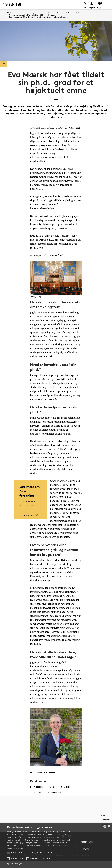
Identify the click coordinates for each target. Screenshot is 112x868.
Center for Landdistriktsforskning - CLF (26, 15)
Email (37, 795)
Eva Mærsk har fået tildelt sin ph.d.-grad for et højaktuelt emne (39, 17)
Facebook (36, 787)
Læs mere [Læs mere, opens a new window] (20, 848)
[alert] (56, 845)
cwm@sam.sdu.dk (62, 128)
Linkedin (65, 787)
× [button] (109, 826)
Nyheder (51, 15)
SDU (7, 13)
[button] (8, 853)
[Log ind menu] (91, 5)
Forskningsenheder (34, 13)
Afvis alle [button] (88, 849)
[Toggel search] (85, 5)
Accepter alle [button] (88, 842)
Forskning (17, 13)
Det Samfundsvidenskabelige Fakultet (63, 13)
